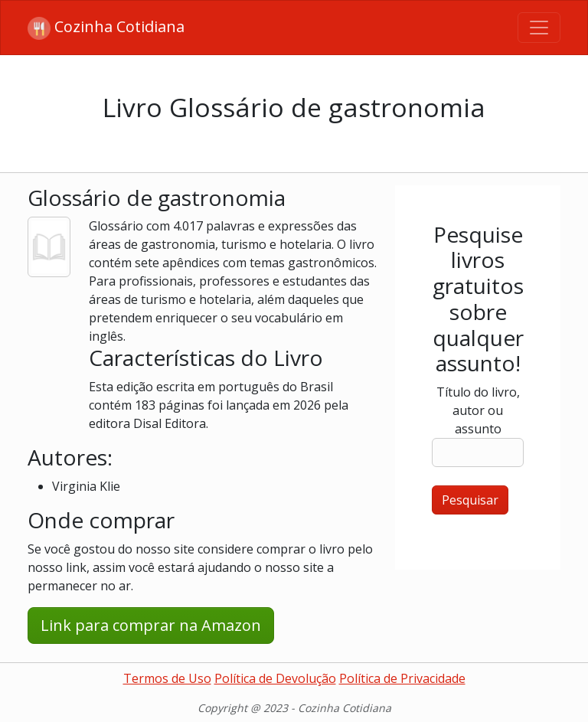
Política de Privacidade (402, 678)
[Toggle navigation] (539, 28)
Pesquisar (470, 500)
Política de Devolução (275, 678)
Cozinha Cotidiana (106, 28)
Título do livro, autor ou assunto (478, 410)
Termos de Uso (167, 678)
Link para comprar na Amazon (151, 625)
